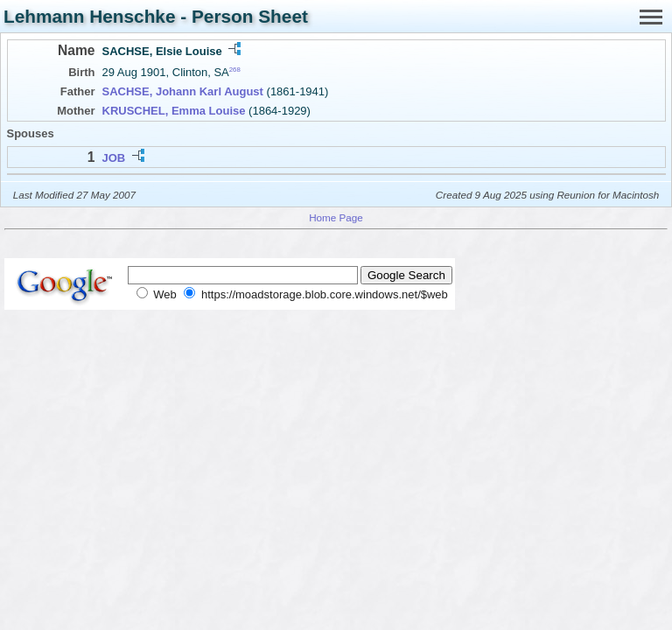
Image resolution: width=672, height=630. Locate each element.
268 (235, 70)
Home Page (336, 217)
